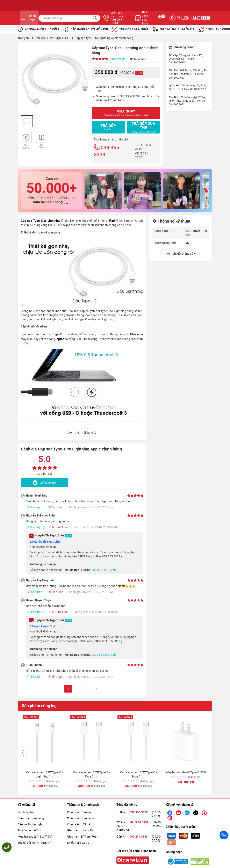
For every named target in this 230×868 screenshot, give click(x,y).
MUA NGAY (126, 113)
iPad (112, 221)
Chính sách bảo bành (81, 818)
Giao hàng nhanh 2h (80, 830)
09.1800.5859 (139, 822)
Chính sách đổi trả (79, 824)
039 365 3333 (160, 22)
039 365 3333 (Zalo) (105, 570)
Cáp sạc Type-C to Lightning (41, 221)
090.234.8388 (139, 837)
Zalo (224, 835)
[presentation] (23, 753)
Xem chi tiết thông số (181, 254)
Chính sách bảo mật (80, 812)
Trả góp (108, 127)
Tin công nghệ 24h (29, 830)
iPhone (134, 334)
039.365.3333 (139, 812)
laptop (60, 339)
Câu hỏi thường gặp (30, 824)
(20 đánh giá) (118, 59)
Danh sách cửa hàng (31, 818)
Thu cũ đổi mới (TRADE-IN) (35, 843)
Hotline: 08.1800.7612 (193, 89)
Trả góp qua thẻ (143, 127)
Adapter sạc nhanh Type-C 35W (186, 730)
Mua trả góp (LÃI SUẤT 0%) (35, 837)
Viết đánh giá (44, 483)
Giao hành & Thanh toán (83, 837)
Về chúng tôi (26, 812)
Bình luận (56, 507)
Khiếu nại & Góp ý (78, 843)
